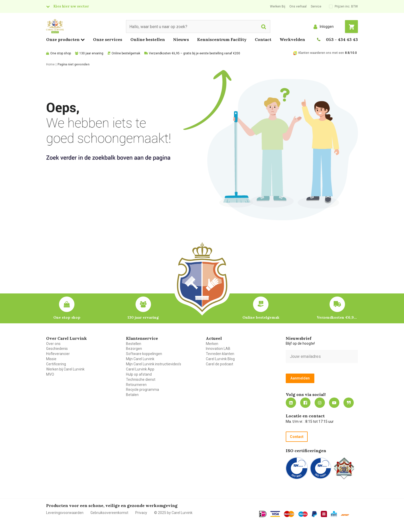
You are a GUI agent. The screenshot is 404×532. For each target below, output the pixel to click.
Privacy (141, 513)
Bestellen (134, 344)
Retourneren (136, 385)
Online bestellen (148, 39)
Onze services (108, 39)
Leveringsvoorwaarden (65, 513)
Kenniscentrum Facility (222, 39)
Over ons (53, 344)
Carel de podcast (220, 364)
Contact (263, 39)
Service (316, 6)
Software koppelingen (144, 354)
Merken (212, 344)
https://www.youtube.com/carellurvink (334, 403)
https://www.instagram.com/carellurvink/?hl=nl (320, 403)
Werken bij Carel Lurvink (65, 369)
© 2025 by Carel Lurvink (173, 513)
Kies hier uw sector (71, 6)
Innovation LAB (218, 349)
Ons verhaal (298, 6)
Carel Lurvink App (140, 369)
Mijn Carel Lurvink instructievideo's (154, 364)
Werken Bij (278, 6)
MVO (50, 374)
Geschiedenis (57, 349)
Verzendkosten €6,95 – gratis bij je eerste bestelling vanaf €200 (195, 53)
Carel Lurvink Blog (220, 359)
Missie (51, 359)
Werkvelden (292, 39)
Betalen (132, 395)
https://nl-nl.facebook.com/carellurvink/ (305, 403)
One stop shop (61, 53)
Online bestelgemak (126, 53)
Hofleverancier (58, 354)
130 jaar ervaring (91, 53)
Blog (349, 403)
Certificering (56, 364)
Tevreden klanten (220, 354)
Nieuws (181, 39)
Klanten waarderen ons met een (321, 53)
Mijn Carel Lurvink (140, 359)
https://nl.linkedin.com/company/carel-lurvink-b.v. (291, 403)
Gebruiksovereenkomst (109, 513)
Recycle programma (142, 390)
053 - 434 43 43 (342, 39)
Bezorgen (134, 349)
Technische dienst (141, 379)
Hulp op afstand (139, 374)
